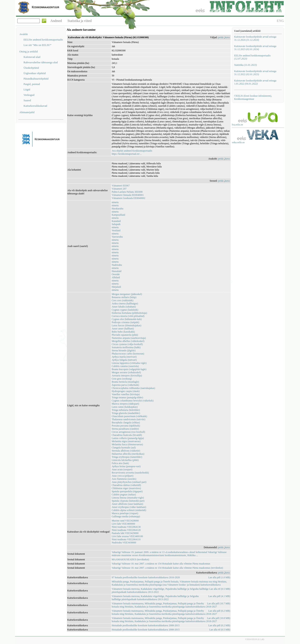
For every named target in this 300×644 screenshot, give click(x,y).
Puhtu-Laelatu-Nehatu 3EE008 (127, 192)
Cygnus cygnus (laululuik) (125, 310)
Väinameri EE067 (121, 186)
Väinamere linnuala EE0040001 (128, 195)
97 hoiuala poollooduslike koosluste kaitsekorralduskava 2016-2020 (146, 577)
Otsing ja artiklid (29, 51)
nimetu (115, 202)
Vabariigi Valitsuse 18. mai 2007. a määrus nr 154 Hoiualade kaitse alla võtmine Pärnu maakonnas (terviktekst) (167, 568)
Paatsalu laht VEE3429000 (125, 533)
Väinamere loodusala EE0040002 (128, 198)
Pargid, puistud (32, 84)
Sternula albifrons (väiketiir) (126, 451)
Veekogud (29, 95)
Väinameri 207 (119, 189)
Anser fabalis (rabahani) (124, 307)
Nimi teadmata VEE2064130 (126, 527)
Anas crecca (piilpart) (122, 476)
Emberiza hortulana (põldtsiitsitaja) (129, 313)
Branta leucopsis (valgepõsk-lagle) (129, 369)
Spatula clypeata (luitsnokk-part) (128, 501)
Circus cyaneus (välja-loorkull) (127, 344)
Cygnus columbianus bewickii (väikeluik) (133, 401)
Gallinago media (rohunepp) (126, 516)
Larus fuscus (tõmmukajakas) (126, 325)
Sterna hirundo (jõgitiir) (124, 350)
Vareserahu (117, 237)
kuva (227, 37)
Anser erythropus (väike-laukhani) (129, 507)
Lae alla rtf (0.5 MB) (220, 589)
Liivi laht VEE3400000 (123, 524)
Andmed (56, 21)
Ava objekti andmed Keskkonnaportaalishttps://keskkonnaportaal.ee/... (132, 152)
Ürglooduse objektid (35, 73)
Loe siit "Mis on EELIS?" (37, 45)
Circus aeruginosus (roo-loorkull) (128, 432)
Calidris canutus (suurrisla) (125, 366)
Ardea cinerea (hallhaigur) (125, 304)
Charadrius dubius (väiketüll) (126, 485)
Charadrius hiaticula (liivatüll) (127, 435)
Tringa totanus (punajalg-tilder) (127, 397)
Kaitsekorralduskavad (35, 106)
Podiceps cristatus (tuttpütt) (125, 322)
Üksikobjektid (31, 68)
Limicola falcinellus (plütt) (125, 460)
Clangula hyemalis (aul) (124, 448)
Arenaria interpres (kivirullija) (127, 376)
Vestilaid (116, 230)
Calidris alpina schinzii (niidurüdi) (129, 510)
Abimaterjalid (27, 112)
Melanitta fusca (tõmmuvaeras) (127, 444)
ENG (280, 21)
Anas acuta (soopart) (122, 469)
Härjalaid (116, 287)
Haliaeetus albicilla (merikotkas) (128, 454)
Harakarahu (117, 209)
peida (221, 37)
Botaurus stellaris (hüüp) (124, 297)
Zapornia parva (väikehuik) (125, 385)
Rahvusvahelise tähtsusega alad (41, 62)
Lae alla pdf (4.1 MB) (219, 596)
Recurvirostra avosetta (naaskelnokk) (130, 473)
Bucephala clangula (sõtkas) (126, 423)
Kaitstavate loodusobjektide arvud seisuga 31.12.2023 (255, 48)
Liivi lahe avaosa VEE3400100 (127, 536)
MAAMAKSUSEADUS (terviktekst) (130, 559)
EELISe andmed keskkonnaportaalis (43, 40)
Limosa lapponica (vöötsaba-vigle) (129, 363)
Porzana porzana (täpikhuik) (126, 426)
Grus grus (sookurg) (122, 379)
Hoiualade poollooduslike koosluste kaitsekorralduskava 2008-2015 (146, 625)
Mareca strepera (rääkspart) (125, 404)
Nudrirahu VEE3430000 (124, 543)
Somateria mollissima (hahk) (126, 347)
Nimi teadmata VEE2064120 (126, 530)
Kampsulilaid (118, 215)
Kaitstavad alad (32, 57)
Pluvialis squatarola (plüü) (125, 335)
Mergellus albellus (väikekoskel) (128, 341)
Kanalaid (116, 221)
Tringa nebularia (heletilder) (126, 410)
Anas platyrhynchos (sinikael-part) (129, 482)
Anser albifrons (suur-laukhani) (127, 504)
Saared (27, 100)
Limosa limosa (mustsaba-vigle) (128, 498)
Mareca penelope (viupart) (125, 513)
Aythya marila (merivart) (124, 357)
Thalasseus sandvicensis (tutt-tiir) (128, 419)
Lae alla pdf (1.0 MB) (219, 577)
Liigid (27, 89)
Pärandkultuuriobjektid (36, 79)
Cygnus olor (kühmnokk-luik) (127, 319)
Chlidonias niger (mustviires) (126, 488)
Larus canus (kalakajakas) (125, 407)
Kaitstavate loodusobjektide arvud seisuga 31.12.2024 (255, 38)
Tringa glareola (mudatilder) (126, 413)
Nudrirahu (117, 265)
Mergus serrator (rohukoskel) (126, 372)
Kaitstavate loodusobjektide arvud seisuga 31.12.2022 (255, 73)
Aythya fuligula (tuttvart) (124, 360)
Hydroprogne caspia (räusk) (126, 391)
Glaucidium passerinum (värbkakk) (129, 416)
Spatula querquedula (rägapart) (127, 491)
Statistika (246, 65)
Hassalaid (117, 271)
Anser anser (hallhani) (123, 329)
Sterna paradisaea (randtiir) (125, 429)
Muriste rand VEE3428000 (125, 521)
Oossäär (116, 274)
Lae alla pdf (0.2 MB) (219, 611)
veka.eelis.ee (238, 142)
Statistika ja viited (80, 21)
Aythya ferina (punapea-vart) (126, 466)
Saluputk (116, 224)
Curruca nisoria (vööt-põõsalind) (128, 316)
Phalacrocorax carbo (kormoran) (128, 354)
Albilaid (116, 277)
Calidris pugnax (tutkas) (124, 495)
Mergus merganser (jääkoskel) (127, 294)
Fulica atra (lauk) (120, 463)
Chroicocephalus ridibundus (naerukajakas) (133, 388)
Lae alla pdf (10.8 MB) (219, 618)
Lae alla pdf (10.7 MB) (219, 604)
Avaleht (24, 34)
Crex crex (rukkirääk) (122, 300)
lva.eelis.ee (237, 125)
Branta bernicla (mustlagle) (125, 382)
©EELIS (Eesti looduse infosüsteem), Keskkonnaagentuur (253, 97)
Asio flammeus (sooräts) (124, 479)
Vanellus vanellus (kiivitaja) (126, 394)
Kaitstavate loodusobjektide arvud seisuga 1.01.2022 (255, 82)
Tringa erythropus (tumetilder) (127, 457)
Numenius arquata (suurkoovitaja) (129, 338)
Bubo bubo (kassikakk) (123, 332)
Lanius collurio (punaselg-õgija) (128, 438)
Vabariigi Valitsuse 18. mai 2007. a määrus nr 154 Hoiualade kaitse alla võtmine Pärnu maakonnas (161, 564)
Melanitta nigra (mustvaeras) (126, 441)
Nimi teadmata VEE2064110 (126, 539)
